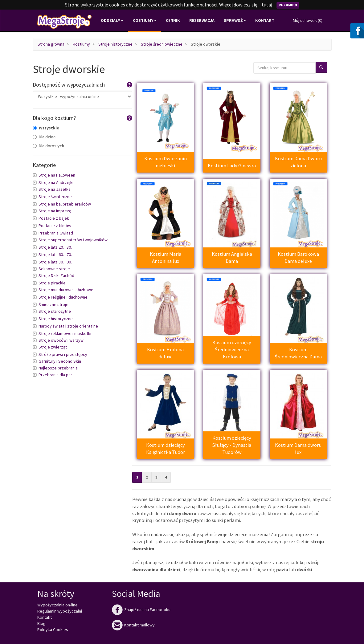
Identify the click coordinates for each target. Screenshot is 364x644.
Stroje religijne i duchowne (63, 297)
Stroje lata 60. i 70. (55, 255)
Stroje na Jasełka (55, 189)
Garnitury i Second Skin (60, 361)
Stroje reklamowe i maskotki (65, 333)
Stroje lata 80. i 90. (55, 262)
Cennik (173, 20)
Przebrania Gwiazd (56, 233)
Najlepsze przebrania (58, 368)
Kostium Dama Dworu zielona (298, 162)
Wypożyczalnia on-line (57, 605)
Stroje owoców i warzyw (61, 340)
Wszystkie (46, 128)
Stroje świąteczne (55, 197)
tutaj (267, 5)
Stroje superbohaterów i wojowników (73, 240)
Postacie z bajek (54, 218)
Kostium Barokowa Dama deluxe (298, 257)
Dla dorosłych (48, 146)
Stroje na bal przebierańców (65, 204)
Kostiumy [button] (145, 20)
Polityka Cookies (53, 630)
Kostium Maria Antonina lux (166, 257)
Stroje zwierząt (53, 347)
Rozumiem (288, 5)
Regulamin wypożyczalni (60, 611)
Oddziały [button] (112, 20)
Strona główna (51, 44)
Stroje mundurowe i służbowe (66, 290)
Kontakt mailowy (133, 625)
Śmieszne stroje (53, 304)
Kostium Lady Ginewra (232, 165)
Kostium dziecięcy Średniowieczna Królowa (232, 350)
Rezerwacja (202, 20)
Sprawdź (235, 20)
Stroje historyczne (115, 44)
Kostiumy (81, 44)
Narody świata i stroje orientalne (68, 326)
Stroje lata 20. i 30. (55, 247)
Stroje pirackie (52, 283)
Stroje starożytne (55, 311)
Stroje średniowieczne (162, 44)
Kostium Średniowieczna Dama (298, 353)
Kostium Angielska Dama (232, 257)
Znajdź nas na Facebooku (141, 609)
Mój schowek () (308, 20)
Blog (41, 623)
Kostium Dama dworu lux (298, 448)
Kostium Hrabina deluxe (165, 353)
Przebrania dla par (55, 375)
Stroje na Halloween (57, 175)
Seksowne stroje (54, 269)
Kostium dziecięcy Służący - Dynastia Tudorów (232, 445)
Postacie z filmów (55, 226)
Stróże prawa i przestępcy (63, 354)
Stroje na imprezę (55, 211)
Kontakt (265, 20)
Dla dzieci (45, 137)
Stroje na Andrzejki (56, 182)
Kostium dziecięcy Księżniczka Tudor (166, 448)
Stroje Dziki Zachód (56, 275)
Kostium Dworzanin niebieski (166, 162)
